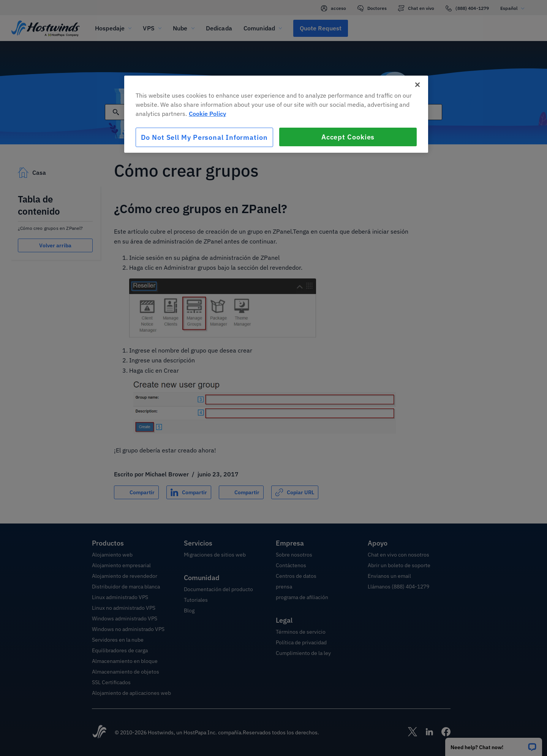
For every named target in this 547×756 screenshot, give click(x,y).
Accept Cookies (348, 137)
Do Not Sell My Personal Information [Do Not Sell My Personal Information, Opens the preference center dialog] (204, 137)
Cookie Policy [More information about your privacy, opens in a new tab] (207, 114)
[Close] (417, 85)
